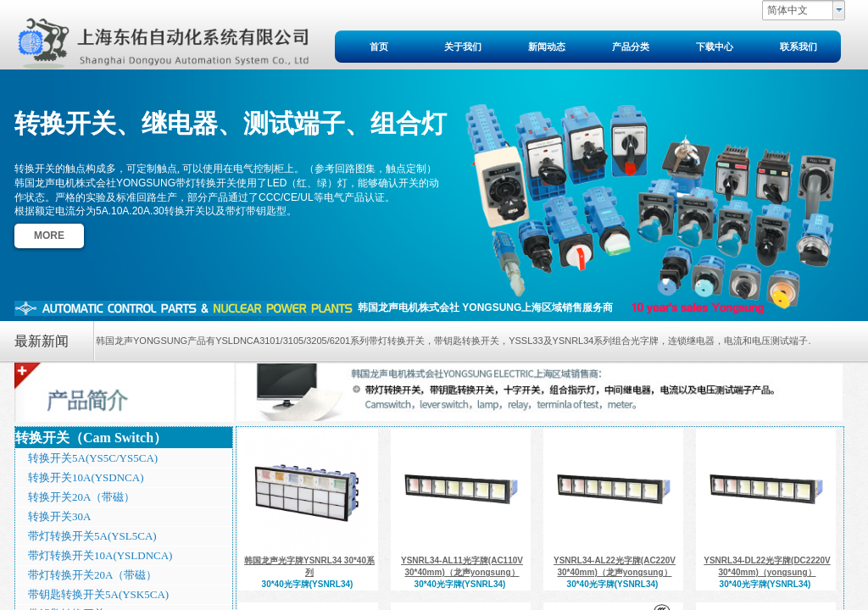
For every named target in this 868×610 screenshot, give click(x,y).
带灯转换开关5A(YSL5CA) (92, 536)
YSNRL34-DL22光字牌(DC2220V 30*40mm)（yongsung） (767, 566)
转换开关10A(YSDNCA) (86, 477)
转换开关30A (59, 516)
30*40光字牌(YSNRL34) (308, 584)
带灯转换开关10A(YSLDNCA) (100, 555)
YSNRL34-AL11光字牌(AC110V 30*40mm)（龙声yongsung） (462, 566)
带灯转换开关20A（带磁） (92, 575)
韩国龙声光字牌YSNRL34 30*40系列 (309, 566)
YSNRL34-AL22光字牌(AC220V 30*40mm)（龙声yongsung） (615, 566)
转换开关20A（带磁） (81, 497)
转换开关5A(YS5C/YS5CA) (93, 458)
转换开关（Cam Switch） (91, 438)
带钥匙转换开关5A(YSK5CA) (98, 594)
